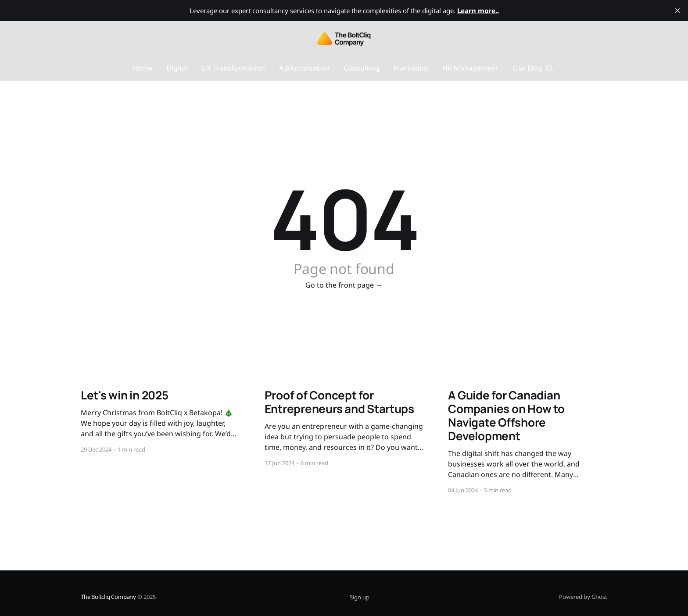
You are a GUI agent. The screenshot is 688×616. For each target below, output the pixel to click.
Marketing (411, 68)
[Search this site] (549, 68)
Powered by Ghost (583, 597)
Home (142, 68)
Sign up (360, 597)
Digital (177, 68)
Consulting (362, 68)
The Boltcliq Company (108, 597)
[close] (677, 11)
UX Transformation (233, 68)
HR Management (470, 68)
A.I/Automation (304, 68)
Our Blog (527, 68)
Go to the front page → (344, 285)
